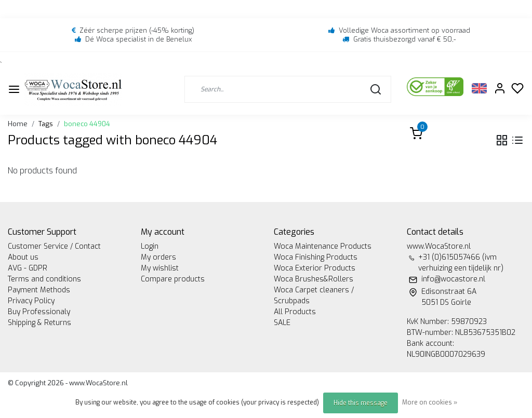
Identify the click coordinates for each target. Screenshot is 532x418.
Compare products (173, 279)
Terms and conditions (44, 279)
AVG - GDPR (28, 268)
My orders (158, 257)
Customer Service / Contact (54, 246)
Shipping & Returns (39, 323)
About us (23, 257)
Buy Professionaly (39, 312)
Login (150, 246)
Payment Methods (39, 290)
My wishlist (160, 268)
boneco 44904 (87, 124)
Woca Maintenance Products (323, 246)
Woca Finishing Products (316, 257)
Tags (46, 124)
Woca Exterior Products (315, 268)
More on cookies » (430, 402)
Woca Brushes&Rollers (314, 279)
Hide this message (361, 403)
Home (18, 124)
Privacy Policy (31, 301)
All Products (295, 312)
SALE (282, 323)
